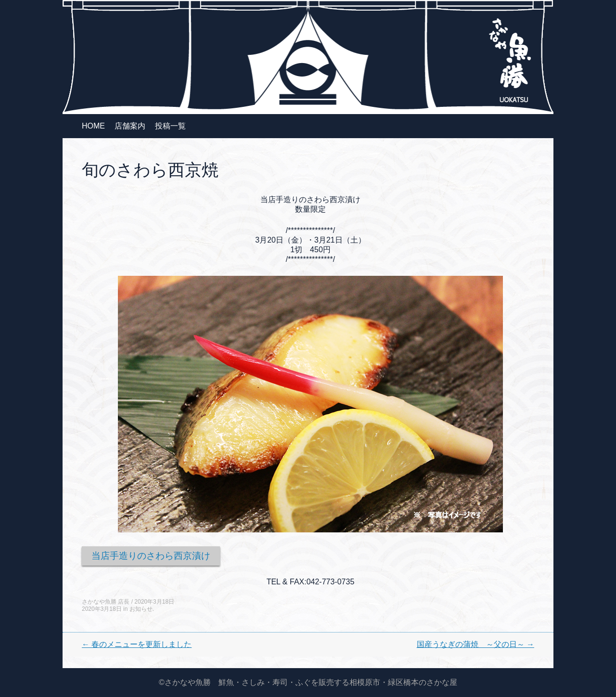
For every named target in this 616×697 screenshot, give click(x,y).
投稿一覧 (170, 126)
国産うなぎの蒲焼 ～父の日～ (475, 644)
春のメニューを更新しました (137, 644)
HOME (93, 126)
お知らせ (141, 609)
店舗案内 (130, 126)
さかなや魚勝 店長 (106, 602)
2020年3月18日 (154, 602)
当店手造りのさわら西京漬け (151, 556)
